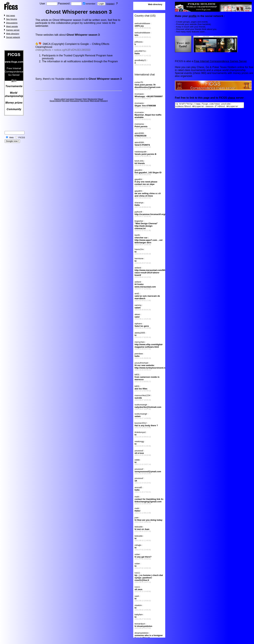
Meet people (12, 26)
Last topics (70, 99)
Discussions (12, 23)
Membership (92, 99)
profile (193, 16)
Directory (104, 101)
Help (85, 99)
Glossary (79, 99)
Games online (60, 99)
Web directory (13, 34)
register (110, 4)
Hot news (11, 16)
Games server (13, 30)
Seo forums (11, 19)
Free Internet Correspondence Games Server (220, 61)
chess (231, 98)
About (100, 99)
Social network (13, 37)
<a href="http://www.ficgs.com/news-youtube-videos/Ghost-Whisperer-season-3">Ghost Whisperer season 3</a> (214, 106)
